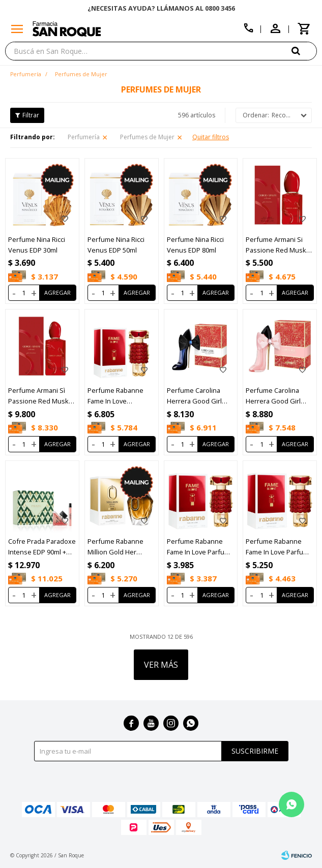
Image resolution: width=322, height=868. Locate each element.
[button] (304, 51)
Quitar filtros (211, 137)
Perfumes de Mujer (147, 137)
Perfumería (84, 137)
